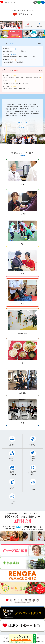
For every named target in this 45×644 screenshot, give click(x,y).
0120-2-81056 (35, 2)
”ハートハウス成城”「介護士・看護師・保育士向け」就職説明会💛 (22, 78)
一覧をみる (41, 44)
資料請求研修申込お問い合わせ (12, 473)
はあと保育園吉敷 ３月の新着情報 (13, 62)
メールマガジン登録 (12, 503)
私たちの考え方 (22, 127)
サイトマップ (8, 638)
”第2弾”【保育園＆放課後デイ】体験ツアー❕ (16, 89)
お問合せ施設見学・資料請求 (39, 2)
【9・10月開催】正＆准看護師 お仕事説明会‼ (17, 83)
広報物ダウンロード (12, 445)
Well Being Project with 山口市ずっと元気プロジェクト (19, 57)
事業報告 (33, 489)
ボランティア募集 (12, 459)
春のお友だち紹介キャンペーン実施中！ (15, 51)
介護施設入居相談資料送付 (33, 458)
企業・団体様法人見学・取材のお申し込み (33, 473)
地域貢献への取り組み (33, 445)
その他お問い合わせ (12, 488)
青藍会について (22, 122)
